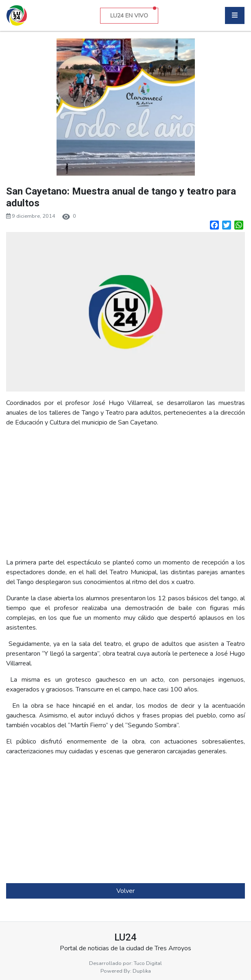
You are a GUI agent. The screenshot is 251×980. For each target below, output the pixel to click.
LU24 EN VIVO (133, 14)
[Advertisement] (125, 492)
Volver (125, 891)
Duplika (142, 971)
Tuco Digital (148, 963)
